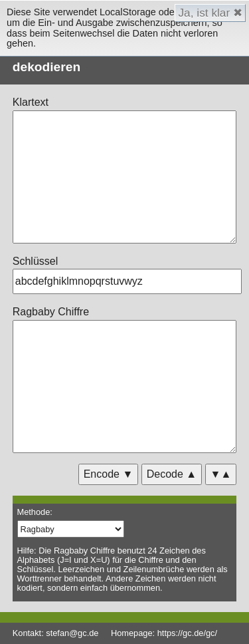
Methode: (35, 512)
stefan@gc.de (72, 633)
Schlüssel (35, 261)
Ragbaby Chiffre (51, 312)
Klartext (31, 102)
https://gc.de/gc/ (187, 633)
